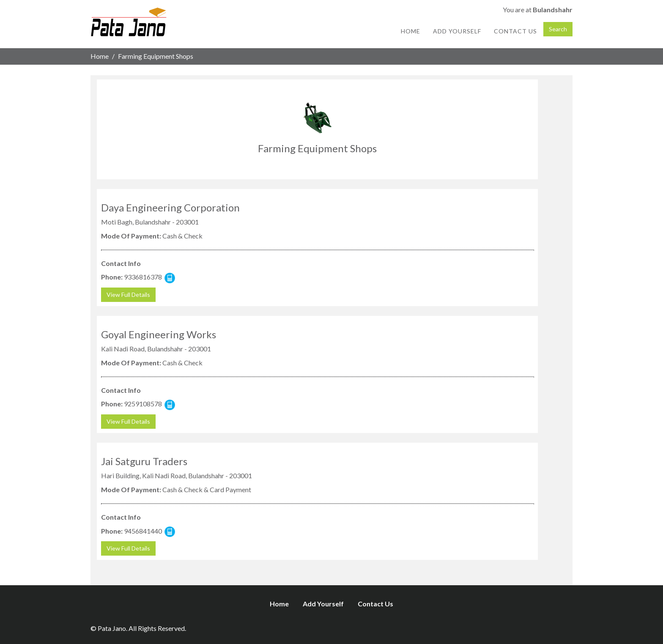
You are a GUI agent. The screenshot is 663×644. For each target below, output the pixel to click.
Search (558, 29)
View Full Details (128, 295)
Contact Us (515, 31)
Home (411, 31)
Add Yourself (457, 31)
